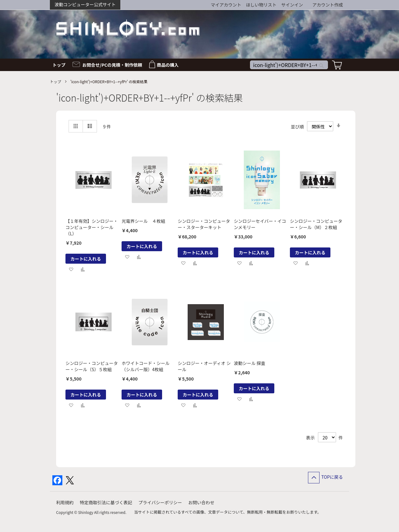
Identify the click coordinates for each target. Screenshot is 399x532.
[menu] (199, 65)
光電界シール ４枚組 (143, 221)
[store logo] (128, 28)
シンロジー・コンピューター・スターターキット (204, 224)
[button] (71, 269)
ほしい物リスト (261, 5)
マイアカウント (226, 5)
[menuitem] (61, 65)
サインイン (292, 5)
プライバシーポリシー (160, 502)
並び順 (297, 127)
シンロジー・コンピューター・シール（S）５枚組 (92, 366)
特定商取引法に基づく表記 (106, 502)
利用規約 (65, 502)
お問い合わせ (201, 502)
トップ (56, 81)
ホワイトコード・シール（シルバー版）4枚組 (146, 366)
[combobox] (289, 65)
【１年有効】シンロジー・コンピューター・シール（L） (92, 227)
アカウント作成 (328, 5)
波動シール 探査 (250, 363)
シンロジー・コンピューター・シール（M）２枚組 (316, 224)
